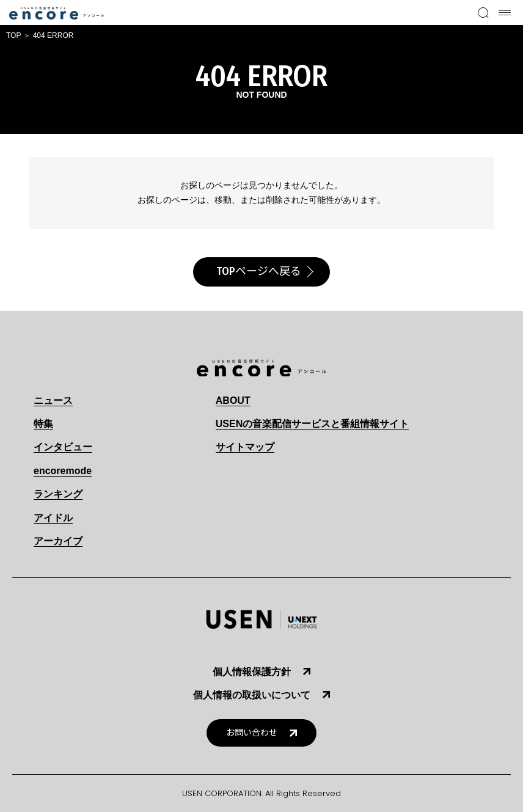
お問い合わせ (252, 733)
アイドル (53, 518)
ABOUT (233, 401)
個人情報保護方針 (252, 672)
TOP (13, 35)
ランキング (58, 494)
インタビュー (63, 447)
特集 (43, 424)
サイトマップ (245, 447)
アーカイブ (58, 541)
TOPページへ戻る (259, 271)
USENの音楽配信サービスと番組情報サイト (312, 424)
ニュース (53, 401)
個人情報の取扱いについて (252, 695)
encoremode (63, 471)
